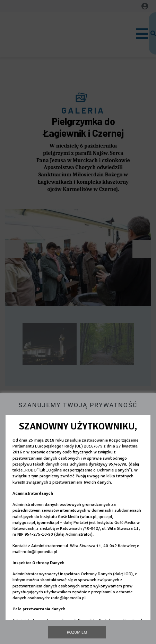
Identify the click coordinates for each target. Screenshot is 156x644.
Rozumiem (77, 632)
